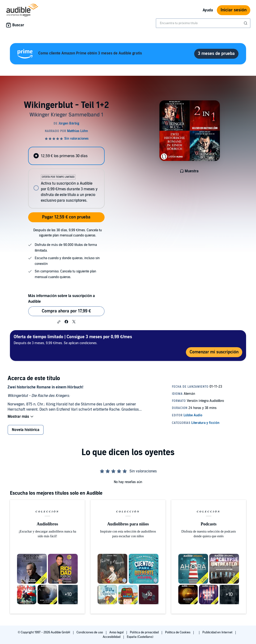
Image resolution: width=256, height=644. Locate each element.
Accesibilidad (112, 637)
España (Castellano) (140, 637)
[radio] (66, 156)
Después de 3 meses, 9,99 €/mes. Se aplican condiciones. (73, 340)
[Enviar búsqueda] (246, 23)
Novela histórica (26, 430)
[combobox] (203, 23)
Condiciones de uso (90, 632)
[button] (59, 322)
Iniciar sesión (234, 10)
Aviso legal (117, 632)
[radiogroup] (66, 178)
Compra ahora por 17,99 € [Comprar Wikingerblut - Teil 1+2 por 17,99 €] (66, 311)
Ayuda (208, 10)
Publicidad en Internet (218, 632)
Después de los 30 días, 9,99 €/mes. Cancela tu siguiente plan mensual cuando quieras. (68, 233)
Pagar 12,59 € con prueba (66, 217)
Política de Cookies (178, 632)
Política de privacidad (145, 632)
